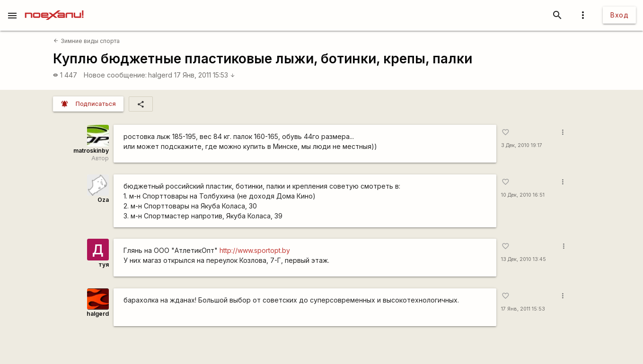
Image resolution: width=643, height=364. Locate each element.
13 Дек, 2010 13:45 (524, 259)
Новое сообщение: (115, 75)
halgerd (160, 75)
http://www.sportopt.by (255, 250)
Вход (619, 15)
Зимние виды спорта (86, 41)
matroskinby (91, 151)
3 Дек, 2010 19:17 (522, 145)
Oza (103, 200)
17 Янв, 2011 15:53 (205, 75)
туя (104, 264)
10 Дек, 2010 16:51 (523, 195)
